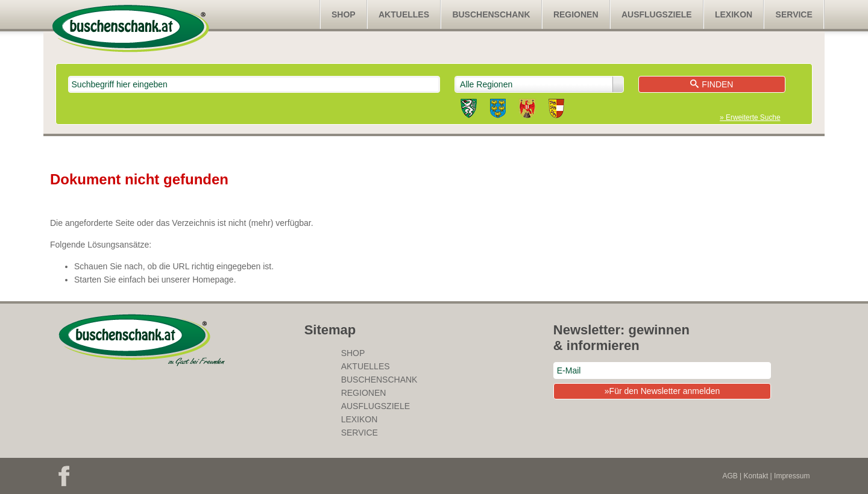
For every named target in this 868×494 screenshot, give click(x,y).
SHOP (344, 14)
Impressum (792, 476)
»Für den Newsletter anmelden (662, 391)
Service (794, 14)
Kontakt (756, 476)
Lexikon (734, 14)
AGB (730, 476)
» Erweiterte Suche (750, 117)
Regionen (576, 14)
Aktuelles (404, 14)
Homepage (213, 280)
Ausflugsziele (657, 14)
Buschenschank (491, 14)
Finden (712, 84)
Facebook (64, 476)
